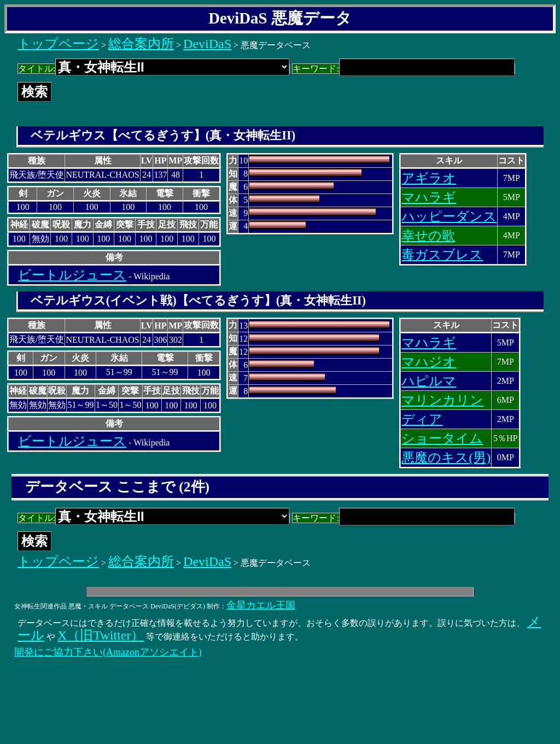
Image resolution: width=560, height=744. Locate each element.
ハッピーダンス (449, 216)
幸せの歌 (428, 236)
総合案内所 (141, 44)
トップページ (58, 44)
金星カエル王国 (261, 605)
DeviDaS (207, 44)
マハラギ (429, 197)
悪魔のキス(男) (446, 458)
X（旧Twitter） (101, 635)
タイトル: (154, 69)
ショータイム (442, 438)
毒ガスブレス (442, 255)
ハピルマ (429, 381)
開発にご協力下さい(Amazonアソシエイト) (108, 652)
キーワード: (403, 69)
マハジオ (429, 362)
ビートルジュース (72, 275)
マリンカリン (442, 400)
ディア (422, 419)
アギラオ (429, 178)
